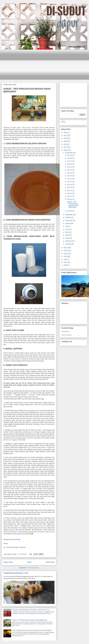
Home (29, 562)
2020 (66, 138)
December (69, 153)
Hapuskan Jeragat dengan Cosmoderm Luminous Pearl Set (31, 610)
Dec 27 (70, 161)
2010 (66, 262)
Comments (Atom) (33, 568)
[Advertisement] (46, 65)
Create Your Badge (66, 335)
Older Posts (50, 562)
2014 (66, 251)
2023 (66, 133)
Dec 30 (70, 155)
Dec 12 (70, 196)
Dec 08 (70, 211)
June (67, 229)
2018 (66, 144)
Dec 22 (70, 170)
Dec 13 (70, 193)
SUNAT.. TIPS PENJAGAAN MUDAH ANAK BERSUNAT (30, 620)
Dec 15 (70, 187)
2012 (66, 256)
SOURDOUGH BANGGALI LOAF (16, 573)
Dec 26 (70, 164)
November (69, 215)
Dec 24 (70, 167)
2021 (66, 135)
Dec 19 (70, 176)
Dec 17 (70, 182)
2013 (66, 253)
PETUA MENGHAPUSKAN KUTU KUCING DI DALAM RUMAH (32, 630)
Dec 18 (70, 179)
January (68, 244)
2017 (66, 147)
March (68, 238)
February (69, 241)
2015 (66, 248)
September (69, 220)
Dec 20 (70, 173)
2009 (66, 265)
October (68, 217)
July (67, 226)
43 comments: (23, 554)
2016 (66, 150)
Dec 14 (70, 190)
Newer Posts (8, 562)
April (67, 235)
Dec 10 (70, 199)
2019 (66, 141)
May (67, 232)
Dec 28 (70, 158)
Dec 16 (70, 185)
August (68, 223)
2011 (66, 259)
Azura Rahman (65, 332)
